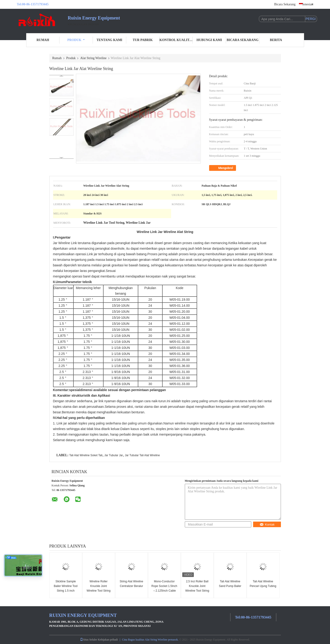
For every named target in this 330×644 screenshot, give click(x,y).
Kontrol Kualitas (176, 40)
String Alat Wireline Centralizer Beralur (131, 584)
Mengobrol (223, 168)
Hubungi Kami (209, 40)
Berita (276, 40)
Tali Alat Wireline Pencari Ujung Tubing (263, 584)
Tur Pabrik (143, 40)
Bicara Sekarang (285, 4)
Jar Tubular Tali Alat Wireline (142, 455)
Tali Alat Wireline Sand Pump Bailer (230, 584)
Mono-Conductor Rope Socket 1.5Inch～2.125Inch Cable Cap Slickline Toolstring (164, 591)
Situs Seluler (89, 640)
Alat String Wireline (93, 58)
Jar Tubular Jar (114, 455)
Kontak (267, 524)
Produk (76, 40)
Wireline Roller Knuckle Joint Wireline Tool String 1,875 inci (99, 588)
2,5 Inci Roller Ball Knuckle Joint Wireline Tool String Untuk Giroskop (197, 588)
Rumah (43, 40)
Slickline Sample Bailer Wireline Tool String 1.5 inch (66, 586)
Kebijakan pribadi (108, 640)
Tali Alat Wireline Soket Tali (86, 455)
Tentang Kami (109, 40)
